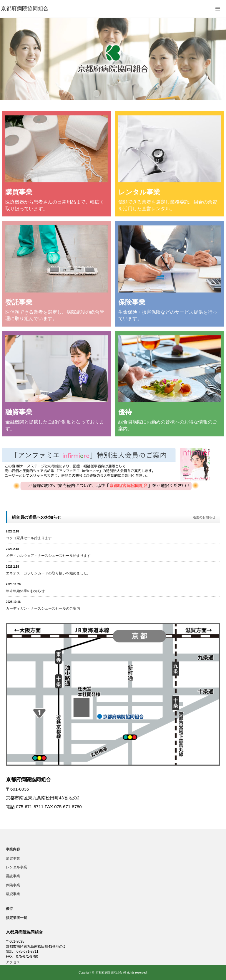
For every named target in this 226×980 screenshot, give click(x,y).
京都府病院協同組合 (109, 973)
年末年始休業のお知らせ (25, 591)
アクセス (13, 962)
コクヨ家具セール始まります (29, 538)
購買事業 (13, 858)
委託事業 (13, 876)
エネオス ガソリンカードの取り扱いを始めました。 (48, 573)
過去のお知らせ (204, 517)
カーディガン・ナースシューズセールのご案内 (43, 608)
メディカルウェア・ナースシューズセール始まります (48, 556)
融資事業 (13, 894)
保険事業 (13, 885)
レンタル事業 (16, 867)
